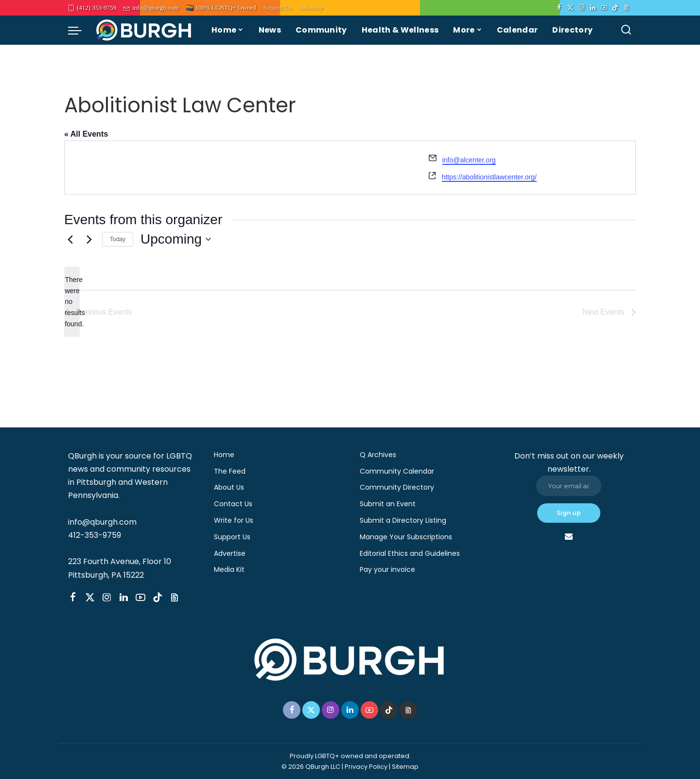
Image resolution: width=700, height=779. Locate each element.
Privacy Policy (366, 767)
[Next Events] (89, 239)
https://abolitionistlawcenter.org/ (489, 177)
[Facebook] (559, 8)
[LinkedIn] (593, 8)
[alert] (72, 302)
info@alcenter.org (469, 160)
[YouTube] (604, 8)
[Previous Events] (70, 239)
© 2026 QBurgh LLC (311, 767)
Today (118, 239)
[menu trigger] (80, 30)
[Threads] (626, 8)
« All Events (86, 134)
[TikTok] (615, 8)
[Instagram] (582, 8)
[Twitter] (570, 8)
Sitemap (405, 767)
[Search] (626, 30)
